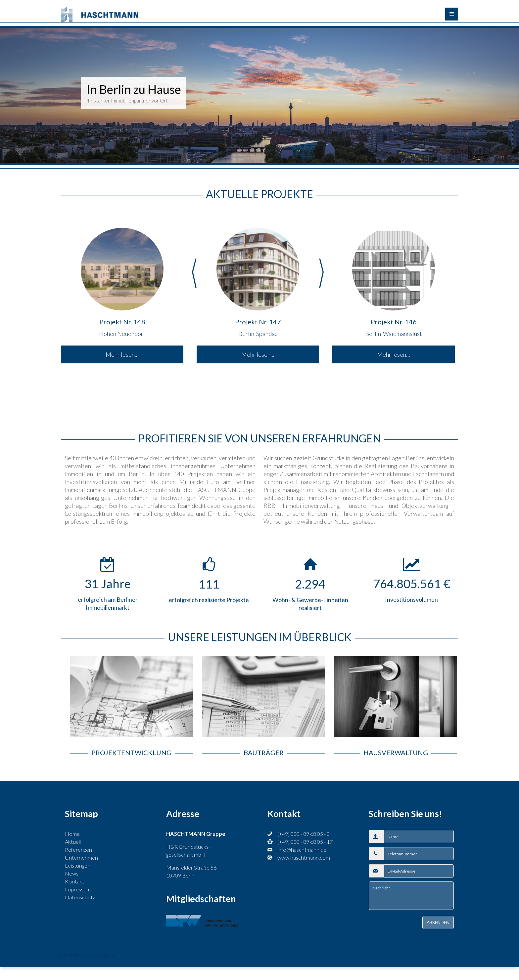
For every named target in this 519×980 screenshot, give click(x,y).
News (72, 873)
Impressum (78, 889)
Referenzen (78, 850)
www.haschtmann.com (304, 857)
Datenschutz (80, 897)
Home (72, 834)
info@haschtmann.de (302, 850)
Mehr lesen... (122, 354)
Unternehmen (81, 857)
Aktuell (73, 842)
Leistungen (78, 865)
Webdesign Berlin (103, 955)
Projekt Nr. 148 (122, 322)
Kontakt (74, 881)
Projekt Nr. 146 (394, 322)
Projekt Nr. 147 (258, 322)
